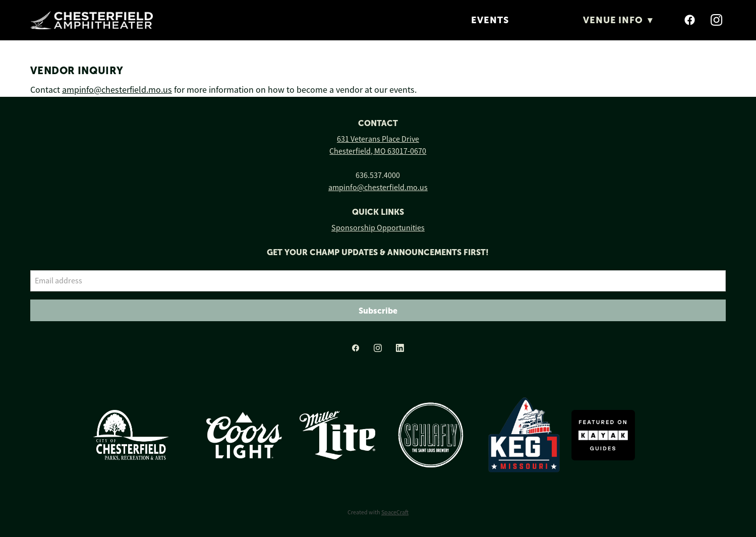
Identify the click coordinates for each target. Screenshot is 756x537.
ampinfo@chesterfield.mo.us (117, 90)
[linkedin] (400, 348)
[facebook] (690, 20)
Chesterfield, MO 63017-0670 (378, 151)
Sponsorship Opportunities (378, 228)
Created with (378, 512)
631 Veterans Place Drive (378, 139)
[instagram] (717, 20)
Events (490, 20)
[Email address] (378, 281)
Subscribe (378, 311)
